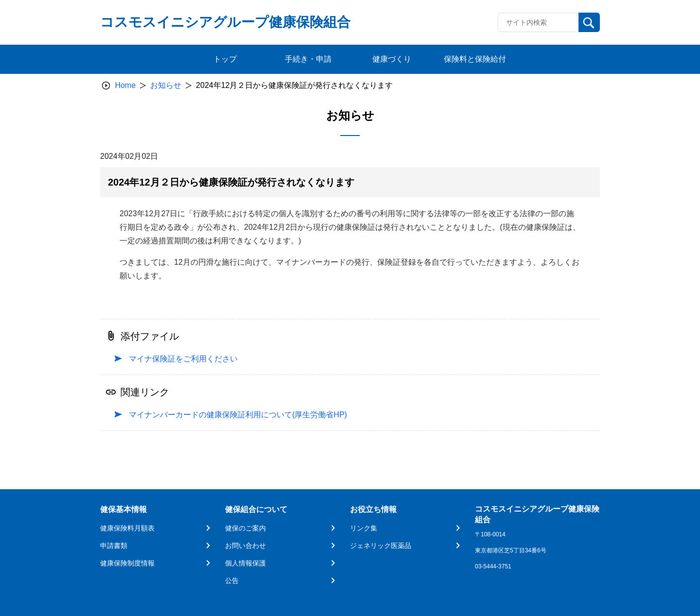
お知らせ (166, 85)
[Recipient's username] (538, 22)
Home (125, 85)
